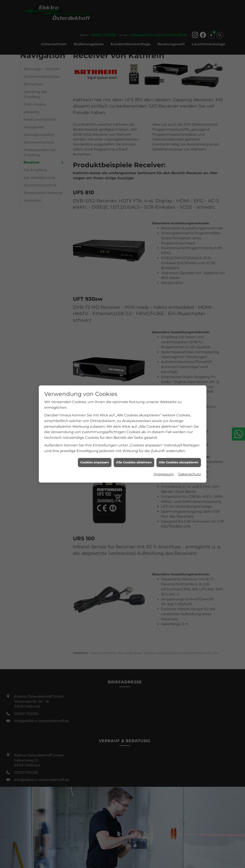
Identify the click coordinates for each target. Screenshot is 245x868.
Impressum (164, 460)
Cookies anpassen (95, 448)
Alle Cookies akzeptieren (179, 448)
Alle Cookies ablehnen (134, 448)
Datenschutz (190, 460)
